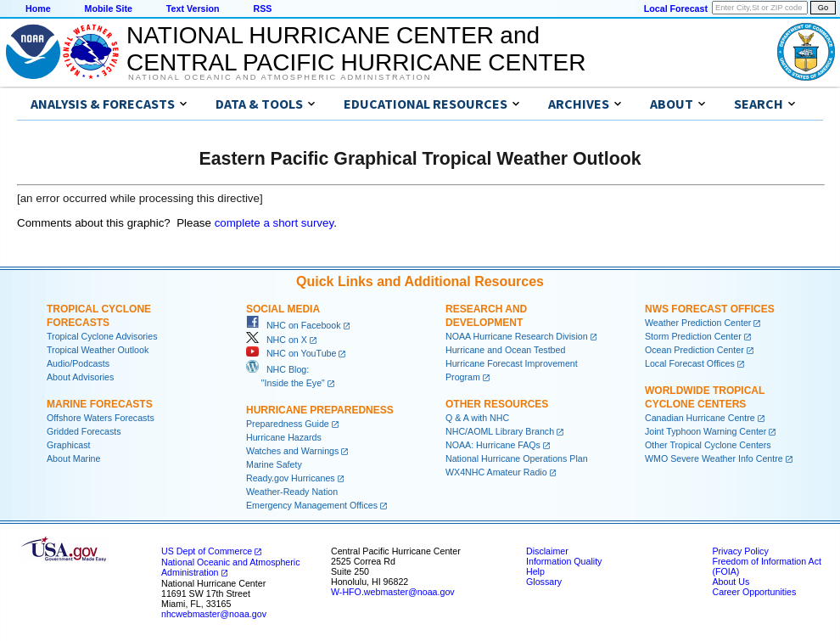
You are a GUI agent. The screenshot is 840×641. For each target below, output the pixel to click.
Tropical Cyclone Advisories (102, 336)
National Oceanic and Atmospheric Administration (280, 77)
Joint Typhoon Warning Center (706, 431)
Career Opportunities (754, 592)
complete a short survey (274, 223)
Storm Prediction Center (693, 336)
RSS (262, 8)
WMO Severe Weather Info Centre (714, 458)
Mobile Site (109, 8)
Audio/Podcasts (78, 363)
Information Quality (564, 561)
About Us (731, 582)
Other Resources (497, 404)
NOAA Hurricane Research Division (517, 336)
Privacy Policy (740, 551)
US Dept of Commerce (207, 551)
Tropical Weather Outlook (98, 350)
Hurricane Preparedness (320, 410)
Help (535, 571)
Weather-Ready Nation (292, 492)
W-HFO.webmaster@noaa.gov (393, 592)
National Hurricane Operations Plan (517, 458)
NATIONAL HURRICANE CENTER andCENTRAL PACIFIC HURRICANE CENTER (356, 49)
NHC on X (277, 340)
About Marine (73, 458)
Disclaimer (547, 551)
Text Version (193, 8)
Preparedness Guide (288, 424)
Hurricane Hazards (284, 437)
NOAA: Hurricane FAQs (493, 445)
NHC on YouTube (291, 353)
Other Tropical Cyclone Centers (708, 445)
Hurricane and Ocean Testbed (505, 350)
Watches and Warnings (292, 451)
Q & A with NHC (477, 418)
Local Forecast (676, 8)
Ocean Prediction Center (694, 350)
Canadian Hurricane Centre (700, 418)
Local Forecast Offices (690, 363)
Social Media (283, 309)
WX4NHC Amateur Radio (496, 472)
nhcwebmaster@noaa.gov (214, 614)
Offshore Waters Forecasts (101, 418)
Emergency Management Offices (312, 505)
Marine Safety (274, 464)
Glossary (544, 582)
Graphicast (69, 445)
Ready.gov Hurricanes (291, 478)
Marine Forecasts (100, 404)
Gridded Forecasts (84, 431)
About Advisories (80, 377)
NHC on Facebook (294, 325)
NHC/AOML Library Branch (500, 431)
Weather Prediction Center (698, 323)
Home (38, 8)
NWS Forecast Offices (710, 309)
